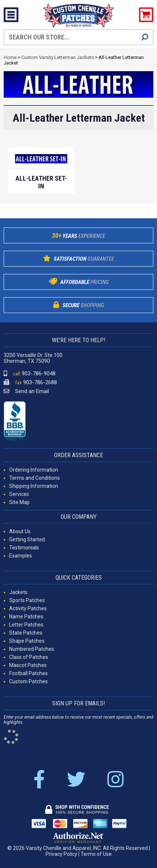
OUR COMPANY (79, 517)
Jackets (18, 592)
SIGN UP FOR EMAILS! (78, 703)
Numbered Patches (32, 649)
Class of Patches (29, 657)
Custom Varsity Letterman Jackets (58, 57)
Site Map (19, 502)
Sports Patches (27, 600)
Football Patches (28, 673)
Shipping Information (34, 486)
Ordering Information (34, 470)
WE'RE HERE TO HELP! (78, 340)
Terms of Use (96, 854)
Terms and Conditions (35, 478)
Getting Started (27, 539)
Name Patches (26, 617)
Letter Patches (26, 625)
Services (19, 494)
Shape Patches (27, 641)
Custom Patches (28, 681)
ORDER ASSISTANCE (78, 455)
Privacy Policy (61, 854)
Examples (21, 556)
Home (10, 57)
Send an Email (26, 391)
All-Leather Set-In (41, 182)
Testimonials (24, 548)
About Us (20, 531)
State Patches (26, 633)
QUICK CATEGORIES (79, 578)
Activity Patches (28, 608)
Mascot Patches (28, 665)
